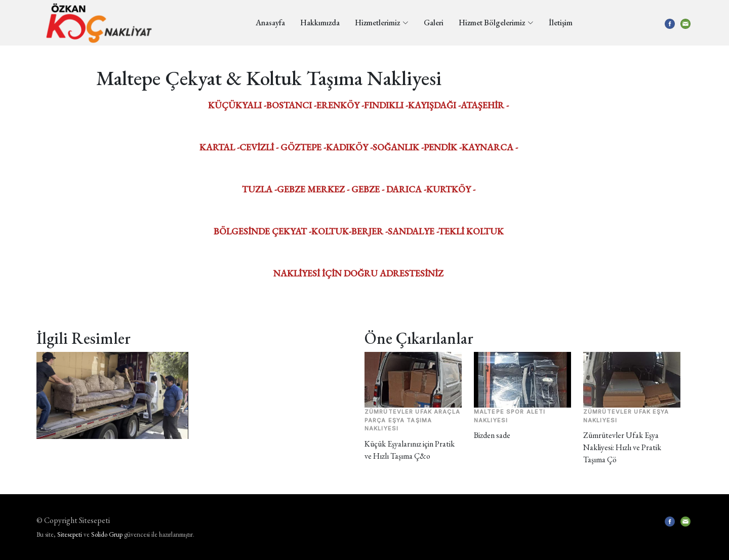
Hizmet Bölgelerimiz (496, 23)
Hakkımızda (320, 23)
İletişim (561, 23)
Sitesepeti (70, 534)
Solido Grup (107, 534)
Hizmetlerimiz (382, 23)
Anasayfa (270, 23)
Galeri (434, 23)
